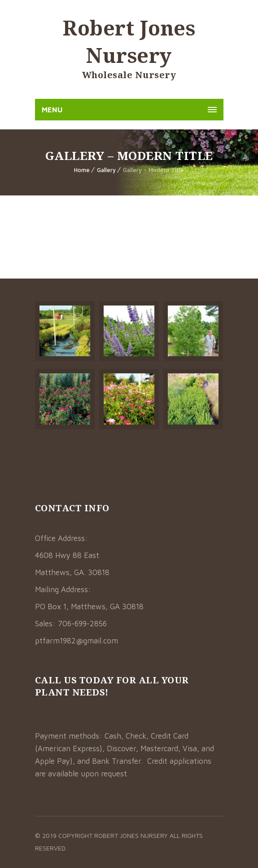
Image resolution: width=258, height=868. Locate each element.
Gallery (106, 170)
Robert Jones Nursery (129, 41)
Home (82, 170)
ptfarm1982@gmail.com (77, 641)
